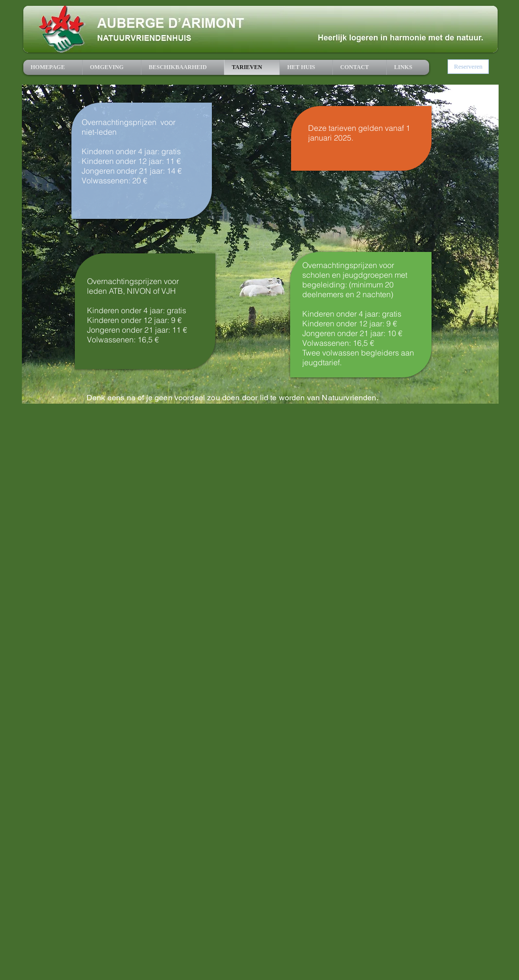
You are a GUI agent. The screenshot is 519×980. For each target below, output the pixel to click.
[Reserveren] (468, 67)
